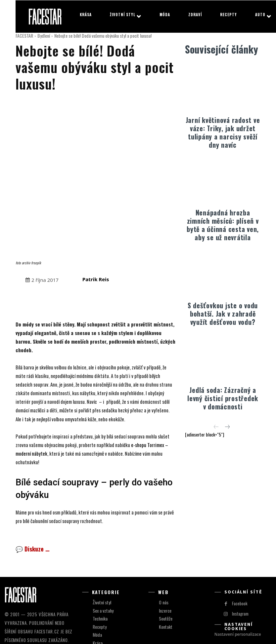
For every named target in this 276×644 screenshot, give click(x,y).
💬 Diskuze (32, 496)
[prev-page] (216, 427)
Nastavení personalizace (238, 581)
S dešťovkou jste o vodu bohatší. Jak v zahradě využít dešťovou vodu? (223, 314)
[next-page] (227, 427)
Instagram (240, 560)
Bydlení (44, 36)
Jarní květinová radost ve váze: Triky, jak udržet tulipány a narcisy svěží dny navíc (223, 132)
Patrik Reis (96, 226)
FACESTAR (24, 36)
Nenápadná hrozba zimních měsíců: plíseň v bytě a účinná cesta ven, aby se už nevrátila (223, 225)
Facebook (238, 550)
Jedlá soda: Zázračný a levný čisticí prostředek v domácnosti (223, 398)
